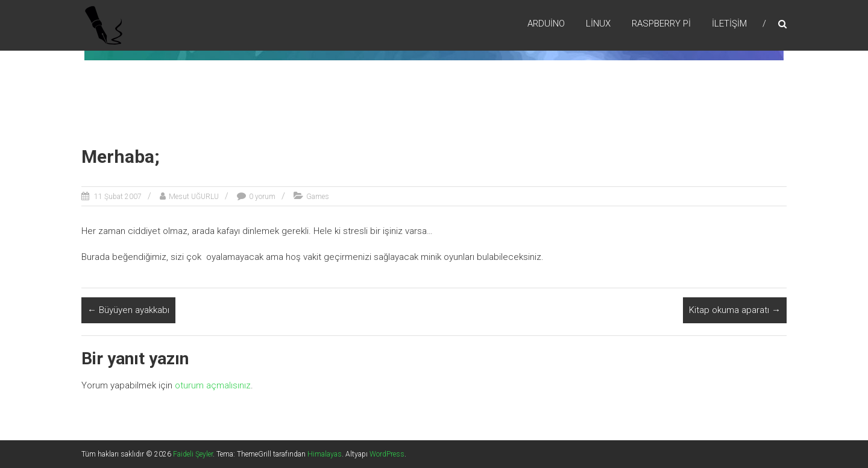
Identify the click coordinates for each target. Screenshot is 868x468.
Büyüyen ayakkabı (128, 310)
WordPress (387, 454)
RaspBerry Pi (661, 24)
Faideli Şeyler (193, 454)
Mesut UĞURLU (194, 197)
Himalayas (325, 454)
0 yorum (262, 197)
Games (318, 197)
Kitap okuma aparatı (735, 310)
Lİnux (598, 24)
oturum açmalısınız (213, 385)
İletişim (729, 24)
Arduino (546, 24)
